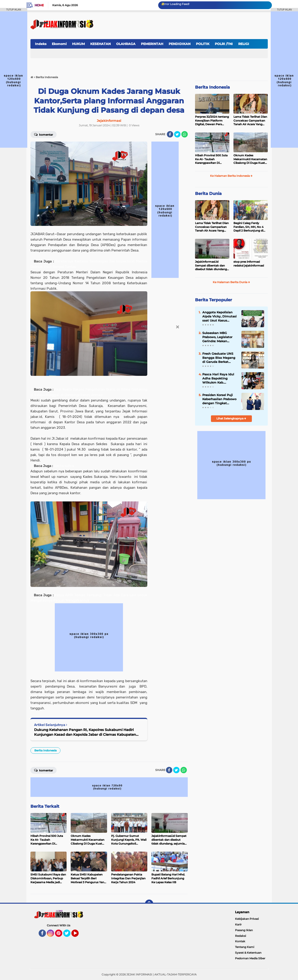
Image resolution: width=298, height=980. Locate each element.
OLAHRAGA (126, 44)
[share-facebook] (170, 134)
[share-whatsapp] (185, 134)
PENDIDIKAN (180, 44)
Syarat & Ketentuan (248, 953)
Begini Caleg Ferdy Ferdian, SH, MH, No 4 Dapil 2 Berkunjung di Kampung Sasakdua (248, 227)
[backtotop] (149, 904)
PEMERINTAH (152, 44)
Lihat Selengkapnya (231, 418)
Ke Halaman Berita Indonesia (231, 176)
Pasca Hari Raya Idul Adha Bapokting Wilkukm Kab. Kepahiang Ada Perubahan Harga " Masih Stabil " (218, 379)
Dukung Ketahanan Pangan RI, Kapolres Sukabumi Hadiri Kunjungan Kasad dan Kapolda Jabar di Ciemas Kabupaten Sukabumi (85, 732)
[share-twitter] (177, 134)
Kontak (240, 941)
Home (39, 5)
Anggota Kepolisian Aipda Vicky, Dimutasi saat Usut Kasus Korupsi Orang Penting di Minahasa (220, 317)
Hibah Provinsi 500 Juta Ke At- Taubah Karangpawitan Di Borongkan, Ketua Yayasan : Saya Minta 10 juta (211, 159)
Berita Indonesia (45, 750)
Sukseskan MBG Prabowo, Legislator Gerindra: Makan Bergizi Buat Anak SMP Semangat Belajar (220, 337)
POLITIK (203, 44)
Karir (238, 924)
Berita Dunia (208, 194)
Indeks (41, 44)
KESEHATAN (100, 44)
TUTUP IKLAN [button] (14, 10)
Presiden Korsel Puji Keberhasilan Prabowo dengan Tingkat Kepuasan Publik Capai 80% (220, 399)
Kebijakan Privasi (247, 919)
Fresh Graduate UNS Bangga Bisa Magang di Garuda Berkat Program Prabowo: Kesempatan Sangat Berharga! (219, 358)
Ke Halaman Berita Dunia (231, 282)
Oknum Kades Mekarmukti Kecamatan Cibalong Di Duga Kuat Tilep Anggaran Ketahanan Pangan (250, 159)
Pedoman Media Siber (250, 958)
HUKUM (78, 44)
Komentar (44, 134)
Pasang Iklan (244, 930)
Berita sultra (64, 466)
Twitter (69, 935)
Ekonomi (59, 44)
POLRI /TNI (224, 44)
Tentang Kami (245, 947)
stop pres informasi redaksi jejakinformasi (249, 264)
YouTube (78, 935)
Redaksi (240, 936)
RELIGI (244, 44)
